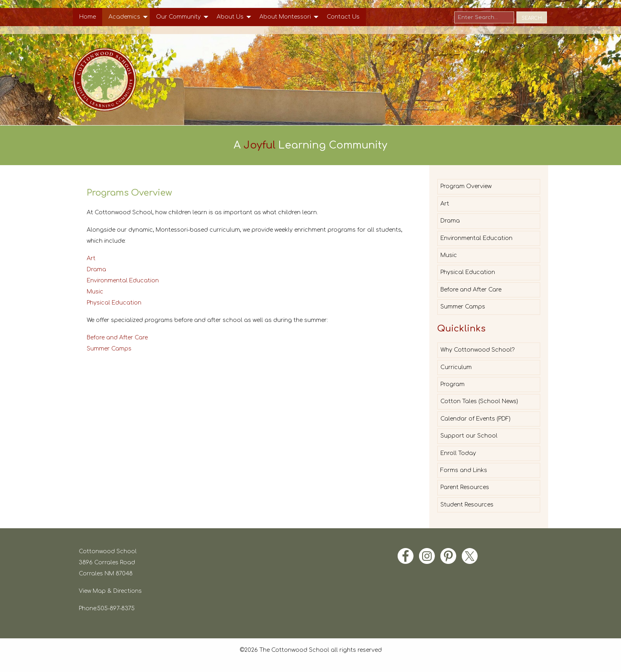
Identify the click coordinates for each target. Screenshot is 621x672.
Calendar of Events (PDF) (475, 419)
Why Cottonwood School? (478, 350)
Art (91, 258)
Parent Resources (465, 487)
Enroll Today (458, 453)
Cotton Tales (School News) (479, 401)
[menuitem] (88, 17)
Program (452, 384)
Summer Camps (109, 349)
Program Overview (466, 186)
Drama (96, 269)
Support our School (469, 436)
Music (95, 292)
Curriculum (456, 367)
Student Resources (467, 505)
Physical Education (114, 303)
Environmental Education (123, 281)
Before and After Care (117, 338)
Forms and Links (464, 470)
